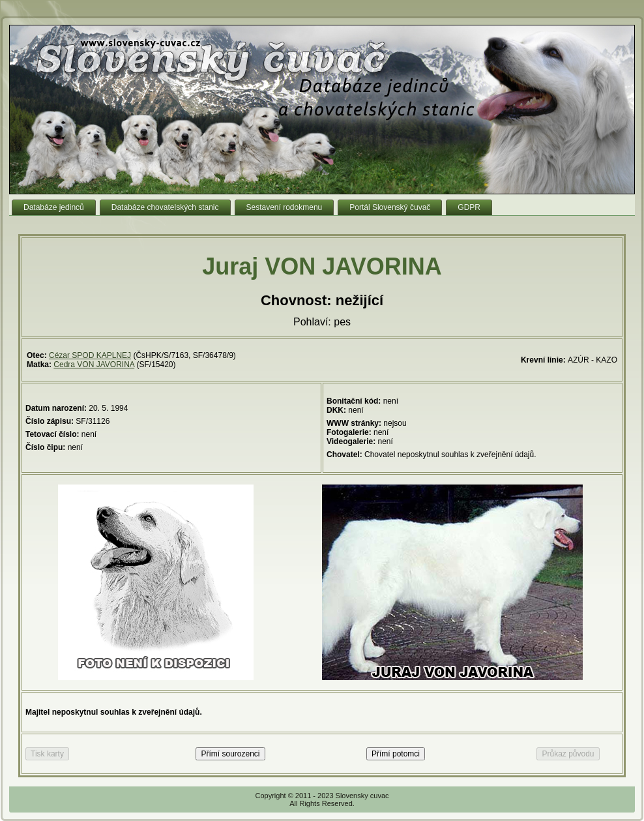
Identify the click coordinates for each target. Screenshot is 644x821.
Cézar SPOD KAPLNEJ (90, 355)
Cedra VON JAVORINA (94, 365)
